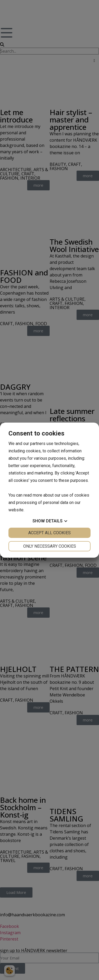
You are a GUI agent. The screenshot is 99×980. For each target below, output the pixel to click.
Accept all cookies (49, 533)
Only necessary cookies (50, 546)
